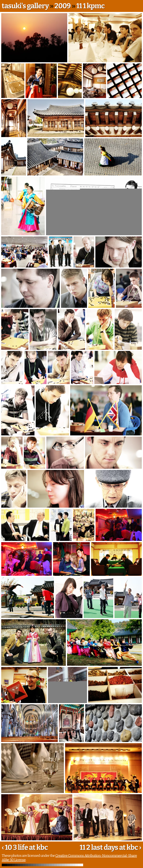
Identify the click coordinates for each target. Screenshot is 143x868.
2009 (63, 6)
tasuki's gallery (25, 6)
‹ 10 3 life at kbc (25, 847)
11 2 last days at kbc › (110, 847)
